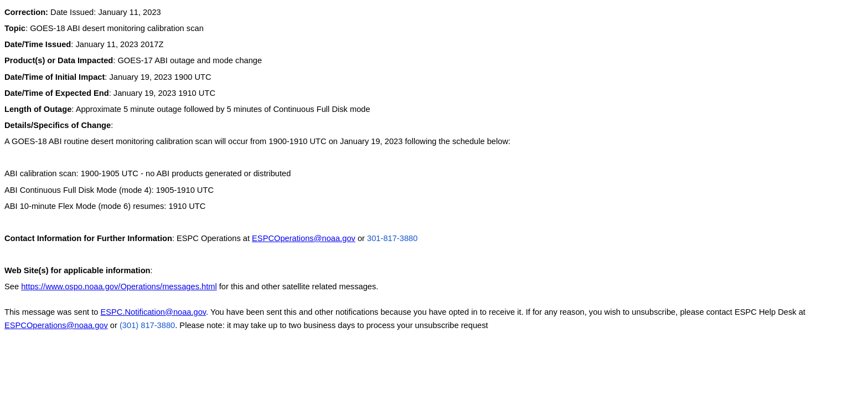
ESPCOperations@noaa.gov (304, 238)
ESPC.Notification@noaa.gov (154, 312)
